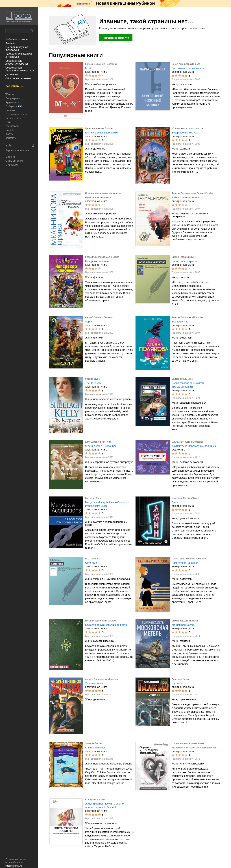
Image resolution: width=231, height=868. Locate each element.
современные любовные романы (17, 62)
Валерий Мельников (182, 379)
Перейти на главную (116, 38)
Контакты (11, 138)
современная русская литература (19, 55)
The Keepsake (93, 383)
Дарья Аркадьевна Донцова (186, 64)
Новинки (10, 110)
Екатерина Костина (95, 799)
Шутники (177, 683)
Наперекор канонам (97, 261)
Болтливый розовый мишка (188, 68)
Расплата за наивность (185, 563)
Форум (9, 134)
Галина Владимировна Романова (189, 559)
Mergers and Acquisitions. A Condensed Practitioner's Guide (108, 504)
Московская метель (183, 625)
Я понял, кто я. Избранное (101, 446)
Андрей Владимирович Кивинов (101, 679)
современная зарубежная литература (20, 69)
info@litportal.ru (14, 866)
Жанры (10, 94)
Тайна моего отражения (186, 197)
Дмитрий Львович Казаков (185, 621)
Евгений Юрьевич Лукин (184, 257)
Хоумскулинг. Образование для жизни (194, 446)
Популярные (13, 98)
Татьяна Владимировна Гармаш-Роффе (192, 193)
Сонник (10, 130)
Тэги (8, 122)
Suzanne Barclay (94, 743)
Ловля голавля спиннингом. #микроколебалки (188, 385)
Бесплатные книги (16, 114)
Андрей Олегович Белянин (99, 317)
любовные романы (17, 39)
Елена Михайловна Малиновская (102, 257)
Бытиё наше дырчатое (185, 261)
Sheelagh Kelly (93, 379)
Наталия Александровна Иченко (188, 743)
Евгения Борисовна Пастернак (101, 64)
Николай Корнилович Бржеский (101, 621)
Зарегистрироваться (17, 150)
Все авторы (12, 126)
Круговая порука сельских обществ (106, 625)
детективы (12, 74)
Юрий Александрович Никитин (188, 128)
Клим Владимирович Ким (98, 442)
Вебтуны (10, 106)
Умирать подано (95, 683)
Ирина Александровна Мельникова (103, 193)
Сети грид (91, 563)
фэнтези (10, 43)
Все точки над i (181, 322)
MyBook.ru (12, 165)
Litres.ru (10, 157)
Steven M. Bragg (93, 498)
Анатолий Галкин (181, 679)
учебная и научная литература (17, 49)
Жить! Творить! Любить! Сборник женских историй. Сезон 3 (105, 805)
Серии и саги (13, 118)
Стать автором (14, 161)
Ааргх (89, 322)
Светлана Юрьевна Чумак (185, 498)
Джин (175, 502)
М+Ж (88, 68)
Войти (9, 146)
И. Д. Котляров (93, 559)
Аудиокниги (12, 102)
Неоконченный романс (99, 197)
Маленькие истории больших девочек (194, 748)
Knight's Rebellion (95, 748)
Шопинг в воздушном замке (101, 133)
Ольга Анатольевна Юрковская (188, 442)
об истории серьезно (18, 78)
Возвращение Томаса (185, 133)
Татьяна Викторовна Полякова (188, 317)
